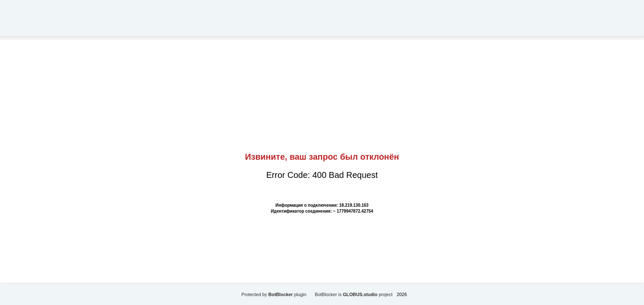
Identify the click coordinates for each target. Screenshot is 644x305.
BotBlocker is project (354, 294)
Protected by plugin (274, 294)
